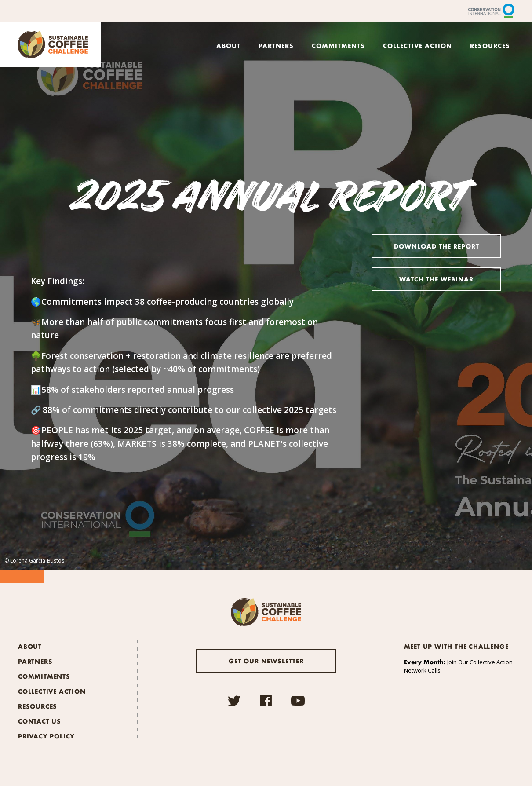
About (228, 45)
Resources (490, 45)
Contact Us (40, 721)
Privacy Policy (46, 736)
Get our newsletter (266, 661)
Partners (276, 45)
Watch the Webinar (436, 279)
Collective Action (417, 45)
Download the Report (437, 246)
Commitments (338, 45)
